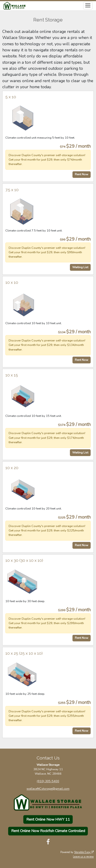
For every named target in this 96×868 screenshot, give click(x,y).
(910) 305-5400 (48, 781)
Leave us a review (83, 857)
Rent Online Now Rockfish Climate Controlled (48, 831)
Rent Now (82, 174)
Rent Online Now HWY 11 (48, 819)
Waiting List (80, 267)
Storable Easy (84, 852)
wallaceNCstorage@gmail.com (48, 789)
